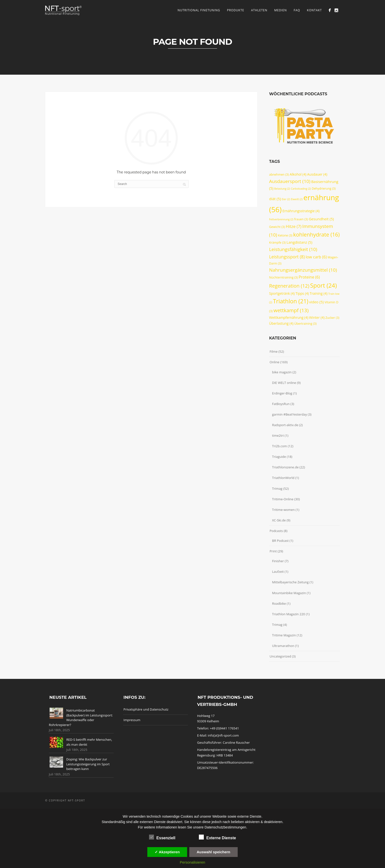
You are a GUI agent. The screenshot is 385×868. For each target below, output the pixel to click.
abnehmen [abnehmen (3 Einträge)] (279, 175)
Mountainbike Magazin (289, 593)
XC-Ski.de (279, 520)
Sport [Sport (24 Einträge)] (323, 285)
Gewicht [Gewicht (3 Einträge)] (277, 227)
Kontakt (314, 10)
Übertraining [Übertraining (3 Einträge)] (305, 324)
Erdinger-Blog (282, 393)
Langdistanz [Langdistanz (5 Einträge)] (299, 242)
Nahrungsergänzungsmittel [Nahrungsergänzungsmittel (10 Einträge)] (303, 270)
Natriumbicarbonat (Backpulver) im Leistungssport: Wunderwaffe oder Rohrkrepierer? (81, 718)
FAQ (297, 10)
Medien (281, 10)
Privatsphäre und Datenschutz (146, 709)
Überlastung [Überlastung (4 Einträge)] (281, 323)
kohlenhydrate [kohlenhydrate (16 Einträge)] (316, 234)
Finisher (278, 561)
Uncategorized (280, 656)
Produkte (235, 10)
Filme (274, 351)
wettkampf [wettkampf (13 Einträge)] (291, 310)
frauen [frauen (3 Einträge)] (301, 219)
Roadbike (279, 603)
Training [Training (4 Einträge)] (318, 293)
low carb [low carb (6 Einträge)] (316, 257)
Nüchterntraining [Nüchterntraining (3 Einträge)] (283, 277)
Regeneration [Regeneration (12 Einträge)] (289, 286)
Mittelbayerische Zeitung (290, 582)
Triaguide (279, 457)
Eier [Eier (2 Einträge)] (286, 199)
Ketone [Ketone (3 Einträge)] (285, 235)
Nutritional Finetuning (199, 10)
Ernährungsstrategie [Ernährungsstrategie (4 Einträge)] (301, 211)
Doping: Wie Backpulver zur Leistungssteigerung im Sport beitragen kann (88, 764)
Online (275, 362)
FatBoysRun (281, 404)
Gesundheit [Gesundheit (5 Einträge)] (321, 219)
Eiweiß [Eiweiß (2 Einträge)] (297, 199)
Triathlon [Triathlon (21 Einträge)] (291, 301)
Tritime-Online (283, 499)
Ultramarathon (283, 646)
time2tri (278, 435)
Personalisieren (192, 862)
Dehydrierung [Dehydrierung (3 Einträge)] (324, 189)
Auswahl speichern (213, 852)
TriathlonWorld (283, 478)
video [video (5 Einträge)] (316, 302)
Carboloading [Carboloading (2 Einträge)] (301, 189)
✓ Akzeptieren (167, 852)
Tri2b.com (280, 446)
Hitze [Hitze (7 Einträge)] (294, 226)
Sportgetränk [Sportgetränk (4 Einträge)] (282, 293)
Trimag (277, 489)
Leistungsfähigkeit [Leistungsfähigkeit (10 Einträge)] (293, 249)
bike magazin (282, 372)
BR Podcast (280, 541)
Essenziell (162, 837)
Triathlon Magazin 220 (289, 614)
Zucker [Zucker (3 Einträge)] (332, 318)
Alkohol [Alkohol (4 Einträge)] (298, 174)
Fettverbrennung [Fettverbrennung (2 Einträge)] (281, 219)
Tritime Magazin (284, 635)
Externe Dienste (217, 837)
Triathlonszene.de (285, 467)
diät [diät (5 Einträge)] (275, 199)
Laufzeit (278, 572)
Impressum (132, 720)
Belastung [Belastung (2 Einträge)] (282, 189)
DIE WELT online (284, 383)
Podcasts (276, 531)
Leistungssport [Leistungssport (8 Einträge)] (287, 257)
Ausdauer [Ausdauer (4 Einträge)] (317, 174)
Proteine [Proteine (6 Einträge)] (309, 277)
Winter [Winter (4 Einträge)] (317, 317)
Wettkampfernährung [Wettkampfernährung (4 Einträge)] (289, 317)
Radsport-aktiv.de (285, 425)
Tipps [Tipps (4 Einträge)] (302, 293)
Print (273, 551)
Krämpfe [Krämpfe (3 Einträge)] (277, 243)
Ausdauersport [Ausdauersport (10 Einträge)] (290, 181)
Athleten (259, 10)
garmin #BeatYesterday (289, 414)
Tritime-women (283, 510)
